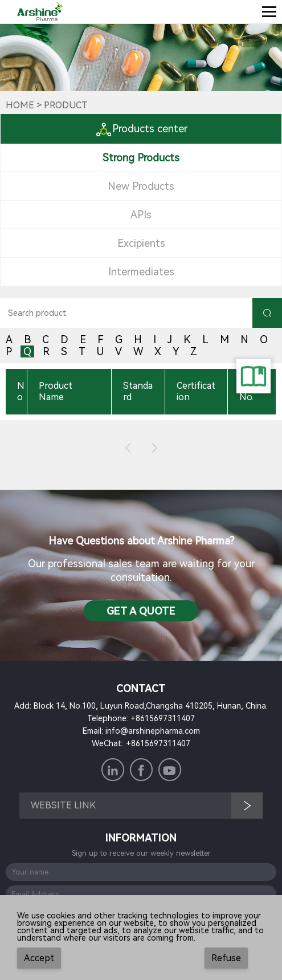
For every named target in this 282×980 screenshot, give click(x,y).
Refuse (226, 958)
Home (20, 105)
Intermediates (141, 272)
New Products (141, 186)
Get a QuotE (141, 611)
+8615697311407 (163, 718)
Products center (141, 129)
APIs (141, 215)
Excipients (141, 243)
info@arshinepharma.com (153, 731)
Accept (39, 958)
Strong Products (141, 158)
